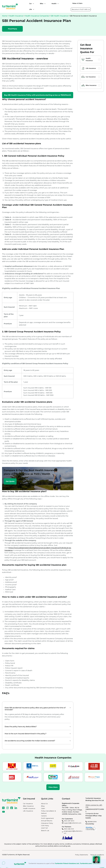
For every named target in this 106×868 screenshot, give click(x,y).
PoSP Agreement (47, 818)
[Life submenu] (33, 9)
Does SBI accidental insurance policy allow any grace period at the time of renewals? (35, 709)
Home (5, 16)
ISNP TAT (44, 828)
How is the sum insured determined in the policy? (26, 734)
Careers (44, 816)
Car (30, 4)
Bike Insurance (91, 85)
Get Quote (10, 481)
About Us (44, 804)
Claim (43, 808)
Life (31, 9)
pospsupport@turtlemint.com (73, 832)
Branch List (45, 831)
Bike (42, 4)
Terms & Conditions (97, 855)
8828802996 (92, 822)
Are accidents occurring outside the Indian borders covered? (30, 741)
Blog (43, 806)
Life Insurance (91, 68)
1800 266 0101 (69, 829)
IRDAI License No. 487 (94, 805)
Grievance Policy (47, 823)
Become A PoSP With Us (81, 9)
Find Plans (12, 29)
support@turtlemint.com (73, 823)
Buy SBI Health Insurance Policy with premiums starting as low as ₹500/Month (38, 95)
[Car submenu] (33, 4)
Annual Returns (47, 821)
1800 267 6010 (69, 821)
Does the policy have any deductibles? (21, 727)
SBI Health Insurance (59, 16)
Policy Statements (81, 855)
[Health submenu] (58, 4)
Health (54, 4)
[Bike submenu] (44, 4)
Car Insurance (91, 77)
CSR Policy (45, 826)
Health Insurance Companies (37, 16)
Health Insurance (16, 16)
